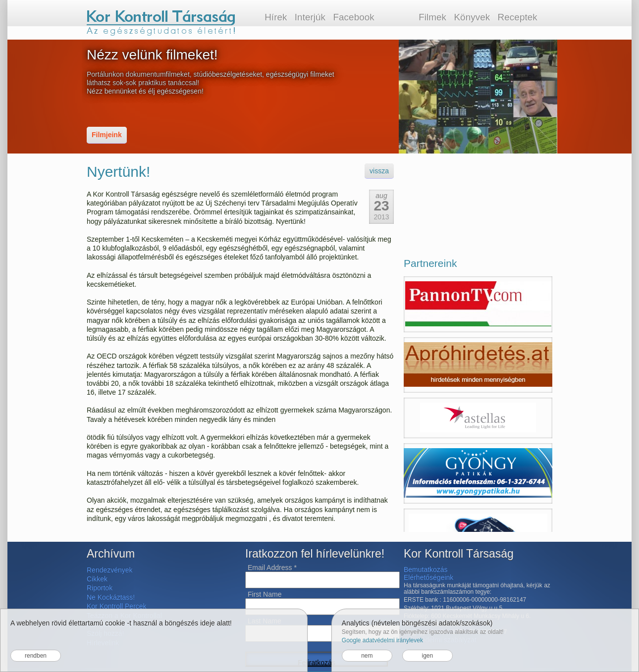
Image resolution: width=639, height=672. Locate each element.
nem (367, 656)
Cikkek (97, 579)
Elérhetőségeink (428, 577)
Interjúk (310, 17)
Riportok (100, 588)
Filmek (432, 17)
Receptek (518, 17)
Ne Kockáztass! (111, 597)
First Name (265, 594)
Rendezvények (110, 570)
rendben (36, 656)
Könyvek (472, 17)
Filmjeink (107, 135)
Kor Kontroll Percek (117, 606)
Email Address (272, 568)
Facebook (353, 17)
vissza (379, 171)
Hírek (276, 17)
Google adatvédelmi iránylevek (382, 640)
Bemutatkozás (426, 569)
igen (427, 656)
